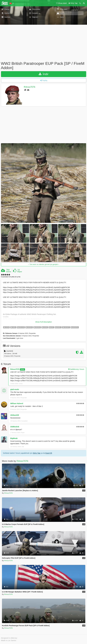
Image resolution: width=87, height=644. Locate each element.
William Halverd (17, 403)
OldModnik (15, 427)
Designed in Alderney (9, 638)
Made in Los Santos (9, 640)
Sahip (22, 369)
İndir (44, 74)
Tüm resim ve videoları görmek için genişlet (44, 264)
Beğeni (20, 272)
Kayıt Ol (49, 453)
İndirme (9, 272)
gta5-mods (15, 389)
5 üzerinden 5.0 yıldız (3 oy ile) (11, 277)
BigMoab (14, 438)
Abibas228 (15, 415)
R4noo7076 (30, 87)
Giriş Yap (37, 453)
